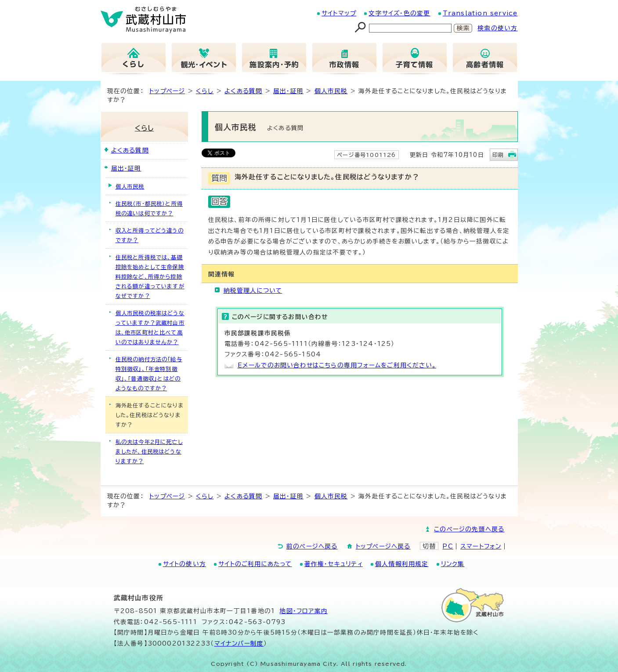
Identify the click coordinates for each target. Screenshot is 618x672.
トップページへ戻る (383, 546)
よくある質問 (243, 91)
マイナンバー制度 (239, 643)
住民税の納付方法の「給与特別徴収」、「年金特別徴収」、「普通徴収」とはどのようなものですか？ (149, 374)
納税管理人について (253, 291)
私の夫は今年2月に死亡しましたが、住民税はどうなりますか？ (149, 451)
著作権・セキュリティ (334, 564)
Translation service (480, 13)
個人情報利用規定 (402, 564)
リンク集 (453, 564)
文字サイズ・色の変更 (399, 13)
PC (448, 546)
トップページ (167, 91)
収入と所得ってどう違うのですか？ (150, 235)
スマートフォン (481, 546)
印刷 (498, 155)
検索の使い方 (497, 28)
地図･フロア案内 (304, 611)
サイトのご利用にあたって (255, 564)
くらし (205, 91)
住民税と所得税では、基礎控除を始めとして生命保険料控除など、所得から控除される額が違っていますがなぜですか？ (150, 276)
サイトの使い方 (184, 564)
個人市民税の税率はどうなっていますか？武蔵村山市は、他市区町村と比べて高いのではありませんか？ (150, 327)
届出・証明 (288, 91)
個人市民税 (331, 91)
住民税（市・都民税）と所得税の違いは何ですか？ (149, 208)
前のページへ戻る (312, 546)
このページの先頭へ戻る (469, 529)
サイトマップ (339, 13)
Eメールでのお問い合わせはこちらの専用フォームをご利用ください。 (337, 365)
